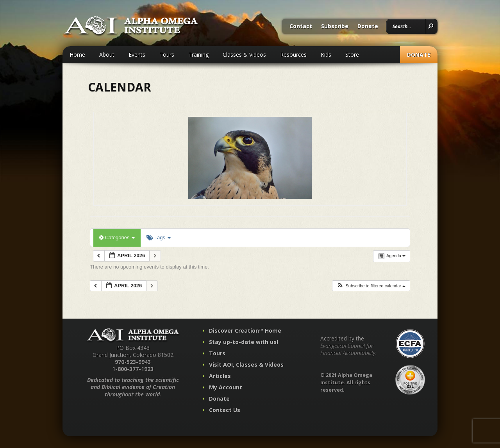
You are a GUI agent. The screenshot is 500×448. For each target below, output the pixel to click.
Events (137, 55)
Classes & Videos (244, 55)
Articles (220, 376)
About (107, 55)
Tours (167, 55)
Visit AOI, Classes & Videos (246, 365)
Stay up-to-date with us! (244, 342)
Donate (368, 27)
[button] (371, 286)
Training (198, 55)
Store (352, 55)
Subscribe (335, 27)
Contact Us (225, 410)
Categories (117, 237)
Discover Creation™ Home (245, 331)
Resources (293, 55)
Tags (158, 237)
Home (77, 55)
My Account (226, 387)
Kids (326, 55)
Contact (301, 27)
